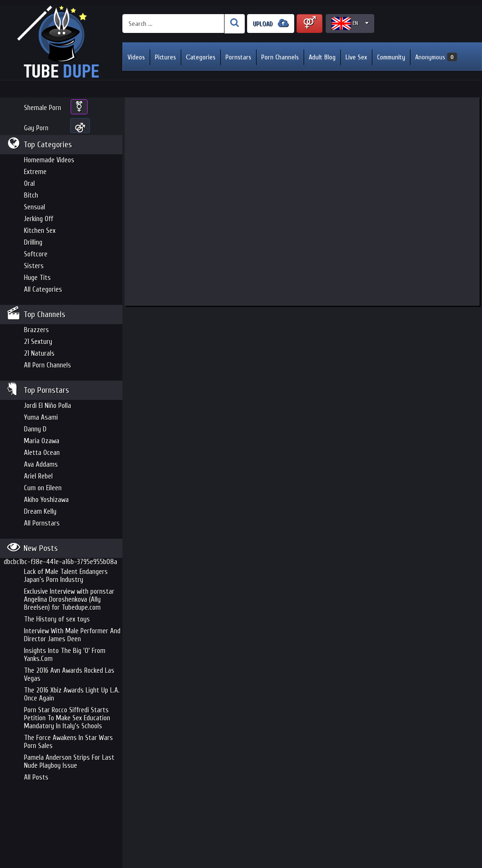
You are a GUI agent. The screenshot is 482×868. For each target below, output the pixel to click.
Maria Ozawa (42, 441)
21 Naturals (39, 354)
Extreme (35, 172)
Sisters (34, 266)
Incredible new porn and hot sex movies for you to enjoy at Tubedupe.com (61, 42)
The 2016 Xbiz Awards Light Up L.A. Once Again (72, 694)
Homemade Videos (49, 160)
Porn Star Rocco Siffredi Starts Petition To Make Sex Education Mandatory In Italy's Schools (67, 718)
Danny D (35, 429)
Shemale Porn (43, 108)
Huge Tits (37, 278)
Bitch (31, 195)
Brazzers (36, 330)
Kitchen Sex (40, 231)
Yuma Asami (41, 418)
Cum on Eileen (43, 488)
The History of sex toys (57, 619)
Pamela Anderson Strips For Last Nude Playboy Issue (69, 762)
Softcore (36, 254)
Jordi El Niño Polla (48, 406)
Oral (29, 184)
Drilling (33, 243)
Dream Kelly (40, 512)
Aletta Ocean (42, 453)
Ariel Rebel (38, 476)
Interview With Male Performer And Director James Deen (72, 635)
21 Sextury (38, 342)
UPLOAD (271, 23)
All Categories (43, 290)
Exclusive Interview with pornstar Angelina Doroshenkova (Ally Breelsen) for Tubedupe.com (69, 600)
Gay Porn (36, 128)
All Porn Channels (48, 365)
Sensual (35, 207)
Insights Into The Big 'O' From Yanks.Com (65, 655)
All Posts (36, 777)
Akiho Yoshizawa (46, 500)
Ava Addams (41, 465)
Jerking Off (39, 219)
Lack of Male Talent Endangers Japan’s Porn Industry (66, 576)
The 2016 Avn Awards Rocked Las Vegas (69, 675)
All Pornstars (42, 523)
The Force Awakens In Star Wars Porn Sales (68, 742)
